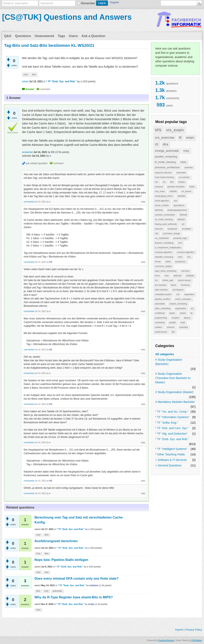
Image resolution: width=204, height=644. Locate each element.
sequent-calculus (163, 173)
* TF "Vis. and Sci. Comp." (172, 412)
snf (183, 224)
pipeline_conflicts (163, 299)
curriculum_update (163, 266)
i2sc (189, 257)
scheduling (160, 323)
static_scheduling (163, 308)
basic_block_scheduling (166, 271)
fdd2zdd (183, 215)
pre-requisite (161, 285)
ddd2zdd (177, 276)
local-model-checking (164, 177)
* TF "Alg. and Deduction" (171, 434)
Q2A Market (197, 640)
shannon (171, 327)
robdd (168, 262)
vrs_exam (175, 130)
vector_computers (183, 299)
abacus (187, 318)
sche (167, 276)
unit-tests (185, 271)
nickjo (91, 604)
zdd (156, 234)
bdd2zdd (159, 210)
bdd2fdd (181, 196)
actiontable (160, 304)
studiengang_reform (164, 196)
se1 (156, 182)
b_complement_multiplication (168, 248)
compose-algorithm (186, 252)
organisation (181, 308)
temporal (159, 187)
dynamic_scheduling (164, 243)
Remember (88, 3)
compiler (175, 318)
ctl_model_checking (164, 219)
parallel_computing (166, 157)
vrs (158, 130)
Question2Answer (166, 640)
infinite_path (168, 280)
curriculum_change (171, 234)
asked (25, 81)
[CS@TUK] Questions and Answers (67, 17)
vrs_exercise (165, 138)
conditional (160, 313)
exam (190, 138)
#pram (172, 313)
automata (181, 173)
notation (159, 327)
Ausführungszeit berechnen (56, 541)
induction (159, 229)
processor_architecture (167, 167)
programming (161, 318)
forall (183, 323)
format (158, 262)
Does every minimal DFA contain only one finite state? (76, 579)
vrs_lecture (186, 191)
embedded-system (163, 294)
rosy (186, 151)
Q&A (8, 36)
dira (166, 144)
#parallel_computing (164, 257)
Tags (61, 36)
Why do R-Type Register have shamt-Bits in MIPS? (74, 597)
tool (175, 201)
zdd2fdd (173, 191)
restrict (183, 313)
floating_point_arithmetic (166, 224)
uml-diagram (178, 290)
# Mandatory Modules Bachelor (175, 402)
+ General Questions (168, 465)
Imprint (179, 630)
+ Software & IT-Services (171, 460)
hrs (156, 280)
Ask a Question (93, 36)
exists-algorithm (162, 201)
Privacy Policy (194, 630)
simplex (182, 182)
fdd (173, 332)
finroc (157, 276)
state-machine (161, 290)
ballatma (94, 585)
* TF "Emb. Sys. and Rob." (172, 439)
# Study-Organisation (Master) (174, 392)
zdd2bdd (190, 276)
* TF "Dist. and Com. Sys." (172, 428)
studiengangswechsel (177, 210)
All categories (165, 354)
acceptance (180, 262)
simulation (186, 229)
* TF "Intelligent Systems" (171, 449)
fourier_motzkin (162, 205)
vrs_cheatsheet (162, 238)
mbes (183, 162)
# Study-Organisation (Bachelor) (169, 362)
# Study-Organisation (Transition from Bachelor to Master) (173, 378)
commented (29, 202)
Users (73, 36)
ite (192, 313)
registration (189, 294)
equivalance (179, 205)
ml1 (178, 294)
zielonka (188, 167)
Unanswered (44, 36)
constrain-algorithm (164, 252)
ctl (156, 144)
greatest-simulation (176, 187)
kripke (192, 187)
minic (180, 257)
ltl (180, 138)
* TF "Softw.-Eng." (167, 423)
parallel (173, 323)
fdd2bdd (181, 219)
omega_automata (167, 151)
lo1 (192, 308)
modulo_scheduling (178, 304)
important (184, 327)
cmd (180, 243)
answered (27, 152)
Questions (23, 36)
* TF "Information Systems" (172, 417)
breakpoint (172, 229)
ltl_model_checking (165, 162)
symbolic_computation (165, 215)
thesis (173, 285)
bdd (172, 182)
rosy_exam (160, 191)
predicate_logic (180, 238)
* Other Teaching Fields (170, 454)
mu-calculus (184, 177)
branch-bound (184, 280)
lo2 (164, 182)
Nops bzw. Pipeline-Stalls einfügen (61, 560)
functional (185, 285)
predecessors (161, 332)
